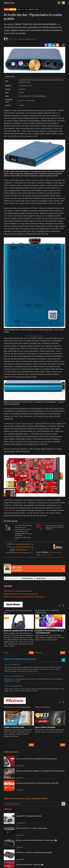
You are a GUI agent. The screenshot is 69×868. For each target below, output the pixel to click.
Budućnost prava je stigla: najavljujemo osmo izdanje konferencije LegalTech (40, 771)
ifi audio (19, 9)
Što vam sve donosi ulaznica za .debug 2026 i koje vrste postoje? (36, 759)
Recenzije (7, 9)
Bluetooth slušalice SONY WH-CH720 (18, 631)
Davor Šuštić (13, 39)
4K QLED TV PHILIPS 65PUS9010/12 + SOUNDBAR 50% (50, 632)
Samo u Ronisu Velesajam (45, 727)
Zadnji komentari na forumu (20, 659)
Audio (11, 9)
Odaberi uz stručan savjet (14, 727)
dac (23, 9)
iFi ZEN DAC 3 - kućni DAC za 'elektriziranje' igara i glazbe (34, 852)
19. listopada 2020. (14, 664)
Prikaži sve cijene (56, 552)
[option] (19, 632)
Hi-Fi (15, 9)
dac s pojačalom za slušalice (32, 9)
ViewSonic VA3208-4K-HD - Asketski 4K (29, 865)
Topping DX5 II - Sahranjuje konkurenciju (18, 591)
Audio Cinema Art (46, 555)
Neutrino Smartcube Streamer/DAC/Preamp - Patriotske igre (24, 597)
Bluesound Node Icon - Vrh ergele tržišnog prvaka (21, 594)
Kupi (31, 653)
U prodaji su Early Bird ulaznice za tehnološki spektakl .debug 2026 (37, 783)
